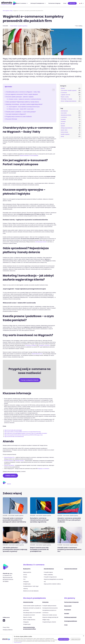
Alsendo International (9, 465)
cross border (64, 113)
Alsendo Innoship (20, 461)
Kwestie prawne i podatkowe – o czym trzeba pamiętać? (21, 112)
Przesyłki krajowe (48, 572)
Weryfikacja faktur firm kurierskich (32, 613)
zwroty (62, 136)
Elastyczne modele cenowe (50, 615)
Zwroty (25, 575)
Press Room (68, 610)
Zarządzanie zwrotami (29, 615)
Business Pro (27, 569)
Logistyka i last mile (65, 95)
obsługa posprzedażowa (67, 128)
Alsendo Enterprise (9, 461)
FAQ (24, 579)
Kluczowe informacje (12, 119)
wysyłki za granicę (65, 134)
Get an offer (72, 3)
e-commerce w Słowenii (31, 345)
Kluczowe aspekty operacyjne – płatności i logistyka (20, 97)
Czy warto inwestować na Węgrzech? (16, 114)
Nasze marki (68, 606)
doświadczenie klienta (66, 115)
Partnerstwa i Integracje (54, 3)
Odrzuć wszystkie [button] (76, 639)
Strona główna (6, 11)
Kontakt (67, 614)
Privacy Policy (6, 627)
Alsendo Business (49, 569)
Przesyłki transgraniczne (50, 577)
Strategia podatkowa (8, 630)
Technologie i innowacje (66, 99)
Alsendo (63, 88)
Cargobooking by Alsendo (49, 622)
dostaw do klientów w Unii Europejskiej (29, 155)
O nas (65, 3)
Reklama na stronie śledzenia (31, 591)
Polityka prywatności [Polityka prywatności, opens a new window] (18, 642)
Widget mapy (46, 620)
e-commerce (64, 117)
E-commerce (64, 93)
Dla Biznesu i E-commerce (21, 3)
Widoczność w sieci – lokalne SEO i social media (21, 109)
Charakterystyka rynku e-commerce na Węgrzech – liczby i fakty (23, 92)
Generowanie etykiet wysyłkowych (32, 606)
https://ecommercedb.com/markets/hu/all (14, 437)
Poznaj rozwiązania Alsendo (30, 380)
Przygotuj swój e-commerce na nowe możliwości (19, 117)
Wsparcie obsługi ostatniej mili (50, 617)
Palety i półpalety (48, 575)
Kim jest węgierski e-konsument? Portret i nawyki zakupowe (22, 94)
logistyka (63, 126)
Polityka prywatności (70, 617)
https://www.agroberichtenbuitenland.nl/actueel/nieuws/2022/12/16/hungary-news (24, 435)
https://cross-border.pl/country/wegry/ (13, 430)
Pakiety (25, 577)
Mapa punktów (27, 572)
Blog (11, 11)
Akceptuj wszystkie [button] (64, 639)
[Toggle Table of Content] (53, 90)
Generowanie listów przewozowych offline (30, 628)
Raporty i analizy (65, 97)
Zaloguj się (26, 582)
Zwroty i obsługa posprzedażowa (69, 101)
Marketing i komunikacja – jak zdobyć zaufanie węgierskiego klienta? (24, 104)
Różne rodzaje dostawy (29, 620)
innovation (63, 119)
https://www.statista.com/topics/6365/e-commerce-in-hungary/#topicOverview (23, 432)
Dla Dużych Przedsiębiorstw (38, 3)
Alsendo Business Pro (37, 354)
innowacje (63, 122)
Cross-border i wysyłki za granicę (19, 26)
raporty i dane (64, 130)
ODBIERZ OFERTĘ (10, 476)
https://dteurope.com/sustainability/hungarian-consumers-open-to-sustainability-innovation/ (26, 433)
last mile (63, 124)
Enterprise (45, 602)
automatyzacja (64, 111)
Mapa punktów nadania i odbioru (52, 584)
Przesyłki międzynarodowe (49, 606)
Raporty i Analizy (28, 617)
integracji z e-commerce (43, 469)
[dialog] (42, 639)
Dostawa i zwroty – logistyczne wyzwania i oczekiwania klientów (25, 99)
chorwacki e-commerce (44, 345)
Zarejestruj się (27, 584)
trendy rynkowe (64, 132)
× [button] (84, 636)
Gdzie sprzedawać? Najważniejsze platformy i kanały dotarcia (22, 102)
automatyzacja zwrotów (41, 242)
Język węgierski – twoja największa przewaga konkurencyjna (24, 107)
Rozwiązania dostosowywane (50, 608)
